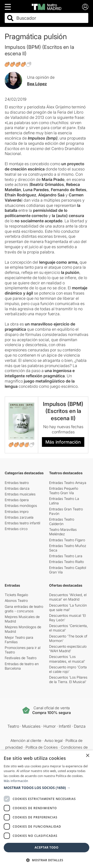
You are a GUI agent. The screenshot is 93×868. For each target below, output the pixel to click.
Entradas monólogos (21, 506)
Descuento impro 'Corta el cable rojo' (68, 669)
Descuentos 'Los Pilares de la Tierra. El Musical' (68, 679)
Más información (63, 442)
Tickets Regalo (16, 595)
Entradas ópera (17, 500)
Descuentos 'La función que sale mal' (68, 607)
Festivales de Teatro (21, 658)
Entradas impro (17, 512)
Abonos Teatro (16, 600)
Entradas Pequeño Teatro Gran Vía (64, 491)
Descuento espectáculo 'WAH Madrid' (68, 649)
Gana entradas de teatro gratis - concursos (24, 609)
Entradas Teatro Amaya (68, 483)
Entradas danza (17, 488)
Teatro (13, 726)
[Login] (85, 7)
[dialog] (46, 809)
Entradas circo (16, 529)
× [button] (87, 756)
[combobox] (51, 18)
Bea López (37, 84)
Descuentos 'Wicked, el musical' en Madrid (68, 597)
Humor (50, 726)
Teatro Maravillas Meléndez (63, 532)
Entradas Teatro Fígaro (67, 540)
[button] (46, 788)
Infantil (65, 726)
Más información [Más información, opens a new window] (16, 781)
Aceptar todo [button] (46, 847)
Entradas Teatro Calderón (62, 521)
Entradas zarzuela (19, 517)
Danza (80, 726)
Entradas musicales (20, 494)
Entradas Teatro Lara (66, 556)
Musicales (31, 726)
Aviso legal (53, 741)
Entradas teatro (17, 483)
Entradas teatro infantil (22, 523)
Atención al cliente (26, 741)
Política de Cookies (42, 747)
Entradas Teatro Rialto (66, 562)
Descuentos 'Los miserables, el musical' (67, 659)
